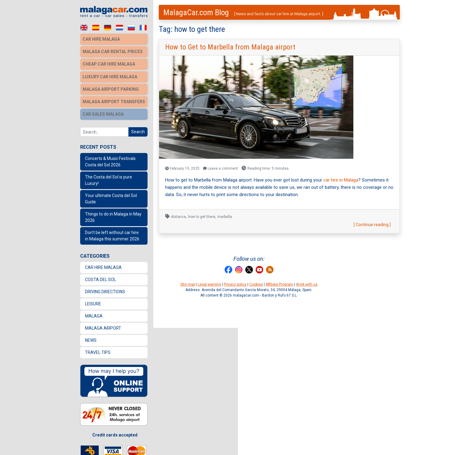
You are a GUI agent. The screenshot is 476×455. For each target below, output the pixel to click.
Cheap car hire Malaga (109, 63)
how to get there (202, 217)
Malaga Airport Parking (111, 88)
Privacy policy (235, 284)
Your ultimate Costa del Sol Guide (111, 196)
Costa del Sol (100, 277)
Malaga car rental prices (113, 51)
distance (178, 217)
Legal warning (209, 284)
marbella (225, 217)
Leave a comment (221, 168)
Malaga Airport (103, 326)
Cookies (256, 284)
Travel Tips (98, 350)
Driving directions (105, 289)
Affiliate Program (279, 284)
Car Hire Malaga (103, 265)
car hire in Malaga (341, 180)
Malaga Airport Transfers (114, 100)
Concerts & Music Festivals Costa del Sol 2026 (110, 159)
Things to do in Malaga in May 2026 (113, 215)
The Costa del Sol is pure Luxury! (109, 178)
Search (138, 129)
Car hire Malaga (101, 39)
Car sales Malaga (103, 112)
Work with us (307, 284)
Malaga (94, 314)
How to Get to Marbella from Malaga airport (230, 47)
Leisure (93, 301)
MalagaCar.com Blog (196, 12)
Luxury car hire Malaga (110, 76)
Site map (188, 284)
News (91, 338)
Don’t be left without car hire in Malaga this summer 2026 (112, 233)
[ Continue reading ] (372, 225)
